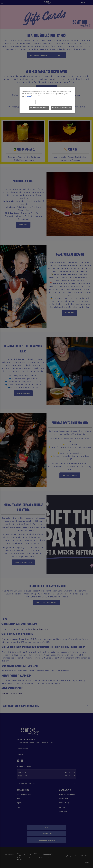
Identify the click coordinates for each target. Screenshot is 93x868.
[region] (47, 100)
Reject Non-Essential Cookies (39, 108)
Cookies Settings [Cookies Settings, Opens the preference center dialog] (29, 102)
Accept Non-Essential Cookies (61, 108)
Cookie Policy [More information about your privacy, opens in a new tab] (29, 97)
